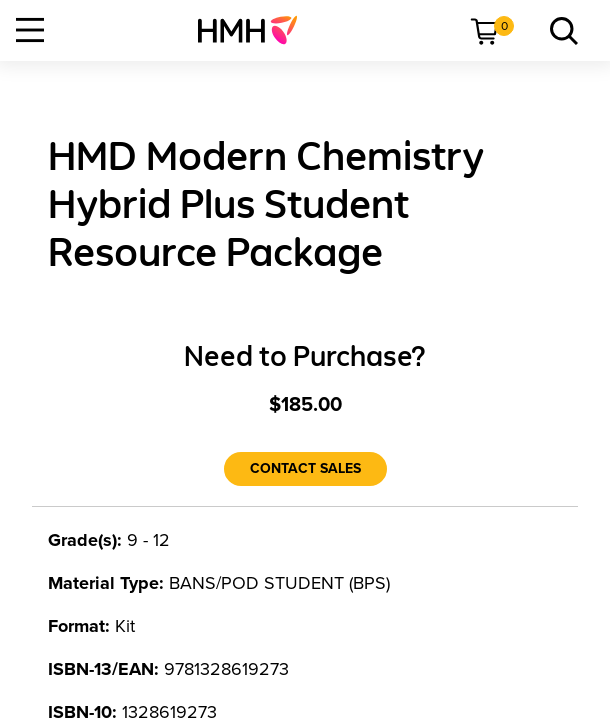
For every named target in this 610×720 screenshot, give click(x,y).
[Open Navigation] (30, 30)
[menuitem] (255, 30)
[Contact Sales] (305, 469)
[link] (255, 30)
